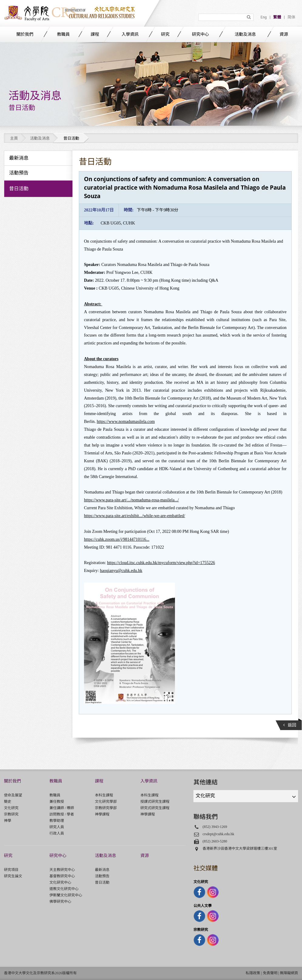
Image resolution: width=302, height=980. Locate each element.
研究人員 (57, 827)
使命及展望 (13, 795)
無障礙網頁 (289, 973)
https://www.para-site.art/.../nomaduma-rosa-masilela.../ (131, 500)
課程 (95, 34)
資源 (284, 34)
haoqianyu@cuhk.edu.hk (121, 571)
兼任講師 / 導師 (62, 808)
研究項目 (11, 870)
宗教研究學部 (106, 808)
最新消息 (102, 870)
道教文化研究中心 (64, 889)
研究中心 (200, 34)
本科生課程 (104, 795)
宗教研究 (11, 814)
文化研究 (11, 808)
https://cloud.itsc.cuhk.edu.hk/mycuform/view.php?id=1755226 (161, 563)
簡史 (8, 802)
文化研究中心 (60, 882)
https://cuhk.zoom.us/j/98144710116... (117, 539)
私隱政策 (253, 973)
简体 (291, 17)
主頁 (14, 138)
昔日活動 (102, 882)
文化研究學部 (106, 802)
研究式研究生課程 (155, 808)
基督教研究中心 (62, 876)
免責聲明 (270, 973)
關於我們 (25, 34)
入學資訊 (130, 34)
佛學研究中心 (60, 902)
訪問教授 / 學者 (62, 814)
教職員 (63, 34)
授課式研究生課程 (155, 802)
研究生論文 (13, 876)
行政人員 (57, 833)
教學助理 (57, 821)
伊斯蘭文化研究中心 (66, 895)
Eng (264, 17)
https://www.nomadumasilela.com (126, 422)
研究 (165, 34)
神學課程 (102, 814)
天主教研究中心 (62, 870)
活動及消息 (245, 34)
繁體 (277, 17)
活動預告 (102, 876)
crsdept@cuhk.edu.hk (218, 834)
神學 (8, 821)
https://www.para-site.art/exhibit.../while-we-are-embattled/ (134, 516)
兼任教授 (57, 802)
